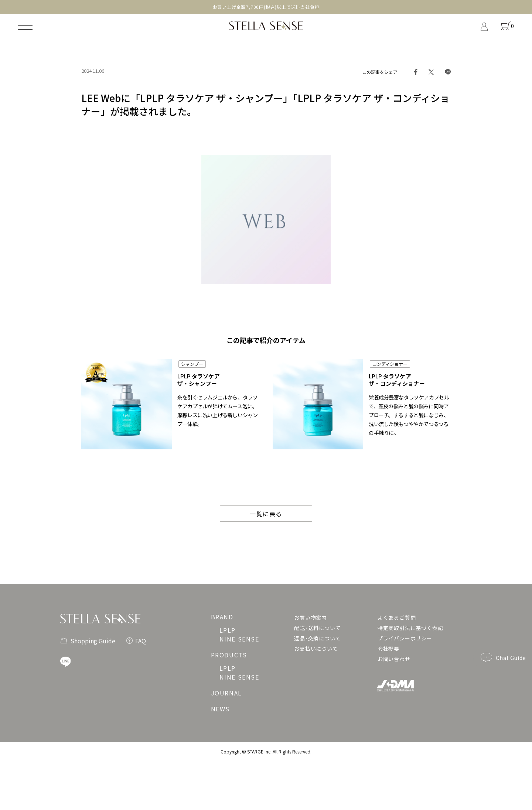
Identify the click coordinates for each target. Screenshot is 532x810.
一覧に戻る (266, 514)
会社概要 (388, 649)
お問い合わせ (394, 659)
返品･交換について (317, 638)
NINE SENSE (239, 639)
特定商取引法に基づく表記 (410, 628)
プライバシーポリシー (405, 638)
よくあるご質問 (397, 617)
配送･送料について (317, 628)
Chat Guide (503, 658)
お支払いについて (316, 649)
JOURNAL (226, 693)
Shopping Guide (88, 640)
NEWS (220, 709)
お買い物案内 (311, 617)
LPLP (228, 630)
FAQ (136, 640)
